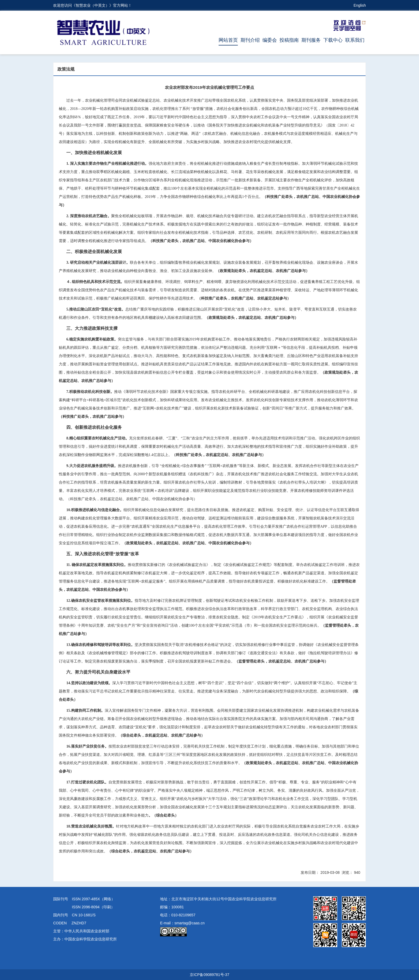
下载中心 (333, 40)
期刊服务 (311, 40)
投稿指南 (289, 40)
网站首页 (228, 40)
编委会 (270, 40)
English (360, 5)
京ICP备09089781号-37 (210, 975)
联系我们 (355, 40)
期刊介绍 (250, 40)
